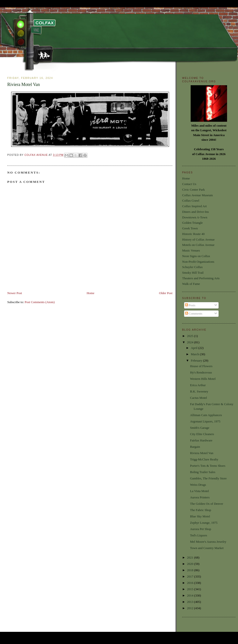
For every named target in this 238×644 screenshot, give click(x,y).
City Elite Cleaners (202, 434)
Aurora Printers (200, 497)
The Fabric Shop (200, 510)
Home (91, 293)
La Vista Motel (199, 491)
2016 (191, 583)
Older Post (166, 293)
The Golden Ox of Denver (206, 504)
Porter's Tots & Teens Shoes (208, 466)
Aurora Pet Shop (200, 529)
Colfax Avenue (37, 155)
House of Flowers (201, 366)
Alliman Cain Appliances (206, 415)
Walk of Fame (191, 284)
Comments (194, 313)
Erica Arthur (198, 385)
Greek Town (190, 228)
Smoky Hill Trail (193, 273)
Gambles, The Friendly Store (208, 478)
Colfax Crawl (191, 201)
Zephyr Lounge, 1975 (204, 523)
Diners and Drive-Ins (195, 212)
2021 (191, 557)
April (195, 348)
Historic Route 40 (193, 234)
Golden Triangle (192, 223)
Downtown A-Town (195, 217)
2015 (191, 589)
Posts (190, 305)
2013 (191, 602)
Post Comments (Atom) (40, 302)
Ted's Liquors (198, 535)
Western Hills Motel (203, 379)
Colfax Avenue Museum (197, 195)
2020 (191, 564)
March (195, 354)
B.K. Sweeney (199, 391)
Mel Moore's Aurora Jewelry (208, 542)
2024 (191, 342)
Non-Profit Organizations (198, 262)
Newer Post (15, 293)
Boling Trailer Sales (203, 472)
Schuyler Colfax (192, 267)
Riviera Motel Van (202, 453)
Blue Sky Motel (200, 516)
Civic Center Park (193, 190)
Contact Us (189, 184)
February (197, 360)
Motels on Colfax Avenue (198, 245)
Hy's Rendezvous (201, 372)
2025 (191, 336)
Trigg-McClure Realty (204, 459)
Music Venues (191, 250)
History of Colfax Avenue (198, 239)
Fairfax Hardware (201, 440)
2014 (191, 595)
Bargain (195, 447)
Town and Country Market (207, 548)
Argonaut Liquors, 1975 (205, 421)
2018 (191, 570)
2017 (191, 576)
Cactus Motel (198, 398)
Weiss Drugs (198, 485)
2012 (191, 608)
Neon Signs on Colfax (196, 256)
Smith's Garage (200, 428)
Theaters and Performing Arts (201, 278)
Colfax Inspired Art (194, 206)
